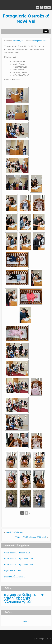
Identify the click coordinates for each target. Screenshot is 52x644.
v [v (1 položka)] (45, 595)
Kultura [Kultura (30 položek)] (28, 595)
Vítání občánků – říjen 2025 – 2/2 (18, 559)
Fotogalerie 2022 (40, 41)
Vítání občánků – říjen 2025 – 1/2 (18, 565)
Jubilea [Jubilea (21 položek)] (16, 595)
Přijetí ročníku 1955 (13, 571)
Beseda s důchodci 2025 (15, 576)
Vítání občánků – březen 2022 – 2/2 (31, 537)
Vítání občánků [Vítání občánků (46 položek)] (18, 598)
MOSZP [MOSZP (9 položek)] (39, 595)
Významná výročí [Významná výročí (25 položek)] (18, 602)
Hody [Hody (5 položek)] (7, 595)
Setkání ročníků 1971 (15, 532)
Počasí (26, 621)
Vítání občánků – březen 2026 (17, 553)
